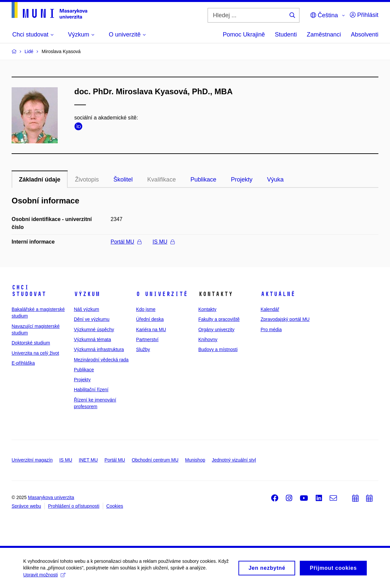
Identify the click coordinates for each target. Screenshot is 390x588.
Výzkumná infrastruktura (99, 349)
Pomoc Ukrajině (244, 35)
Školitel (123, 180)
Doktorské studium (31, 343)
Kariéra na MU (151, 330)
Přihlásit (364, 15)
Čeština (324, 15)
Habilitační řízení (91, 390)
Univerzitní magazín (32, 460)
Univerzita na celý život (35, 353)
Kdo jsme (146, 309)
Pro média (271, 330)
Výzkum (87, 294)
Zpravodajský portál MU (285, 319)
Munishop (195, 460)
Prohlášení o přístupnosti (74, 506)
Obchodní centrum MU (155, 460)
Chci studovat (29, 291)
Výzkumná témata (93, 339)
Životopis (87, 180)
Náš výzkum (87, 309)
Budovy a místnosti (218, 349)
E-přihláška (23, 363)
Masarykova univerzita (51, 497)
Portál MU (126, 242)
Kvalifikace (162, 180)
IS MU (163, 242)
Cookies (115, 506)
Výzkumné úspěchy (94, 330)
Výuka (275, 180)
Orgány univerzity (216, 330)
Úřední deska (150, 319)
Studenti (286, 35)
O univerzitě (162, 294)
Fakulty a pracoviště (219, 319)
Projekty (242, 180)
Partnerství (147, 339)
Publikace (203, 180)
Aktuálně (278, 294)
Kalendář (270, 309)
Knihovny (208, 339)
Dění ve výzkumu (92, 319)
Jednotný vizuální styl (234, 460)
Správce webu (26, 506)
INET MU (88, 460)
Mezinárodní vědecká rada (101, 360)
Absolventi (365, 35)
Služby (143, 349)
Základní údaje (40, 180)
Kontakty (207, 309)
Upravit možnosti (44, 577)
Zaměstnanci (324, 35)
